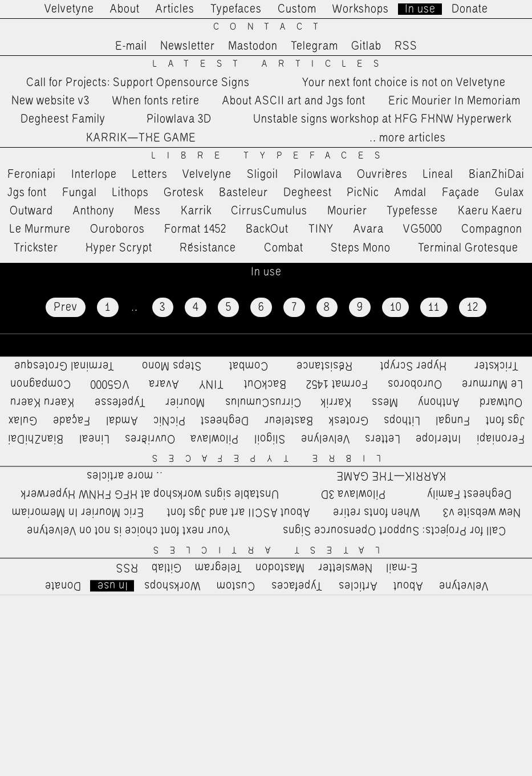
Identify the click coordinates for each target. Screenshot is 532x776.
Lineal (438, 174)
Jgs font (27, 193)
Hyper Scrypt (119, 248)
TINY (321, 229)
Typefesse (412, 211)
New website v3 (50, 101)
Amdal (411, 193)
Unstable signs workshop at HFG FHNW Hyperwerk (382, 119)
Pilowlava (318, 174)
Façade (461, 193)
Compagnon (492, 229)
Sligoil (263, 174)
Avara (369, 229)
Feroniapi (32, 174)
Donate (470, 9)
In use (420, 9)
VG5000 (423, 229)
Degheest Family (63, 119)
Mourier (347, 211)
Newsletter (188, 46)
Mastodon (253, 46)
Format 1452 (195, 229)
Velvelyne (207, 174)
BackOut (267, 229)
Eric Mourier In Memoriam (454, 101)
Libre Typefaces (271, 156)
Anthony (94, 211)
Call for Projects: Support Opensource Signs (138, 83)
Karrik (196, 211)
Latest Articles (271, 64)
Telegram (314, 46)
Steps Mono (361, 248)
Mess (147, 211)
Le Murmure (40, 229)
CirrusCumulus (269, 211)
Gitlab (366, 46)
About (125, 9)
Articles (175, 9)
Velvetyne (69, 9)
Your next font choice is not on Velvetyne (404, 83)
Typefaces (236, 9)
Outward (31, 211)
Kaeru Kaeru (490, 211)
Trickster (36, 248)
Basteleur (243, 193)
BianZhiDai (497, 174)
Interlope (94, 174)
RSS (406, 46)
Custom (297, 9)
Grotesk (184, 193)
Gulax (510, 193)
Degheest (308, 193)
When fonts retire (156, 101)
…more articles (407, 138)
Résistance (208, 248)
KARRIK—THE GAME (141, 138)
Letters (150, 174)
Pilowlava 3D (179, 119)
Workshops (361, 9)
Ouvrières (382, 174)
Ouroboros (117, 229)
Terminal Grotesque (468, 248)
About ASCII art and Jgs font (294, 101)
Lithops (131, 193)
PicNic (363, 193)
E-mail (131, 46)
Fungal (80, 193)
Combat (284, 248)
